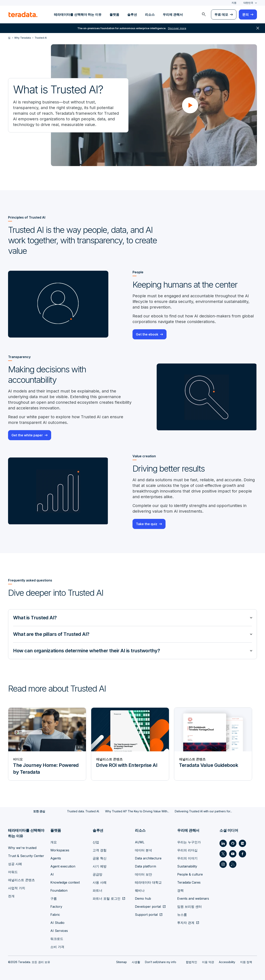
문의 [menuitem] (245, 14)
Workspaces (60, 850)
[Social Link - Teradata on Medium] (242, 843)
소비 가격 (57, 947)
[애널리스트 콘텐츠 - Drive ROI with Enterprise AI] (130, 744)
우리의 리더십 (187, 850)
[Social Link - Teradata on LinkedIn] (223, 843)
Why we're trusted (22, 848)
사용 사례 (100, 882)
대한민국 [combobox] (248, 3)
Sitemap (122, 962)
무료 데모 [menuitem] (221, 14)
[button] (190, 105)
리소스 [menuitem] (150, 14)
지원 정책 (246, 962)
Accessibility (227, 962)
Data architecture (148, 858)
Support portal (146, 915)
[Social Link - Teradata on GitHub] (233, 843)
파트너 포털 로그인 (107, 898)
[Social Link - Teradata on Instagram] (223, 864)
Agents (56, 858)
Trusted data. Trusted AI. (83, 811)
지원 (234, 3)
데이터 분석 (143, 850)
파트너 (97, 890)
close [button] (258, 28)
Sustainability (187, 866)
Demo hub (143, 898)
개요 (54, 842)
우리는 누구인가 (189, 842)
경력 (180, 890)
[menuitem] (204, 14)
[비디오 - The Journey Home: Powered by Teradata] (47, 744)
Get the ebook (147, 334)
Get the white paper (27, 435)
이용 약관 (208, 962)
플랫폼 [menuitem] (114, 14)
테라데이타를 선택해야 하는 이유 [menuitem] (78, 14)
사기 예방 (100, 866)
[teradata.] (23, 14)
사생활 (136, 962)
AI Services (59, 931)
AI (52, 874)
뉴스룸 (182, 915)
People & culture (190, 874)
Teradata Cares (189, 882)
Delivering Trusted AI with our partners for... (203, 811)
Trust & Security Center (26, 856)
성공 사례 (15, 864)
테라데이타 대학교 (148, 882)
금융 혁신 (100, 858)
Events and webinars (193, 898)
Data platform (145, 866)
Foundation (59, 890)
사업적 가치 (17, 888)
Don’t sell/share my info (161, 962)
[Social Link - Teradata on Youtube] (233, 854)
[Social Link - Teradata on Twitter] (223, 854)
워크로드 (57, 939)
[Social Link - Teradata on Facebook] (242, 854)
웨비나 (140, 890)
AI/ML (140, 842)
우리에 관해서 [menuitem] (173, 14)
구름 (54, 898)
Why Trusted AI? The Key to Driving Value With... (137, 811)
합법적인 (192, 962)
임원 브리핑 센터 (189, 907)
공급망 (97, 874)
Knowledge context (65, 882)
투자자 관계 (186, 923)
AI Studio (57, 923)
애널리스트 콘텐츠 (21, 880)
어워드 (13, 872)
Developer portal (148, 907)
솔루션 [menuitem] (132, 14)
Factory (56, 907)
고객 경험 (100, 850)
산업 (96, 842)
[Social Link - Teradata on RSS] (233, 864)
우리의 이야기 (187, 858)
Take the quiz (147, 524)
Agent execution (63, 866)
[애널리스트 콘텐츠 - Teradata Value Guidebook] (213, 744)
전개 (11, 896)
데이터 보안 (143, 874)
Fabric (55, 915)
